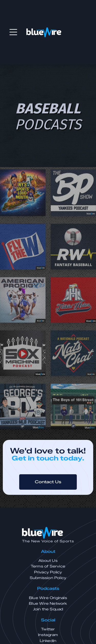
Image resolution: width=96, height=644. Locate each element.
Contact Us (48, 482)
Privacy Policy (48, 572)
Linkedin (48, 641)
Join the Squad (48, 609)
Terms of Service (48, 566)
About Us (48, 561)
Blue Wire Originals (48, 598)
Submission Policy (48, 578)
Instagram (48, 635)
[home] (44, 32)
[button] (13, 32)
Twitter (48, 629)
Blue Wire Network (48, 604)
